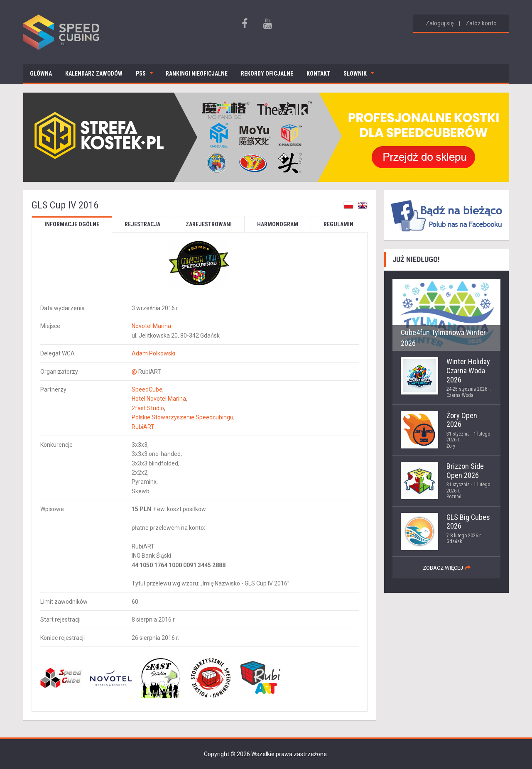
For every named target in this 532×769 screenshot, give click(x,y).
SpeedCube (147, 389)
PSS (141, 73)
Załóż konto (481, 23)
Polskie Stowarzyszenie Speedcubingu (183, 417)
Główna (41, 73)
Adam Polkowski (153, 353)
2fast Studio (148, 408)
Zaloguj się (440, 23)
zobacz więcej (443, 568)
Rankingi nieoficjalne (197, 73)
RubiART (143, 427)
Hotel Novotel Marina (159, 399)
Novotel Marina (151, 326)
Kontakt (318, 73)
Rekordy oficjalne (267, 73)
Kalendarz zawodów (94, 73)
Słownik (355, 73)
